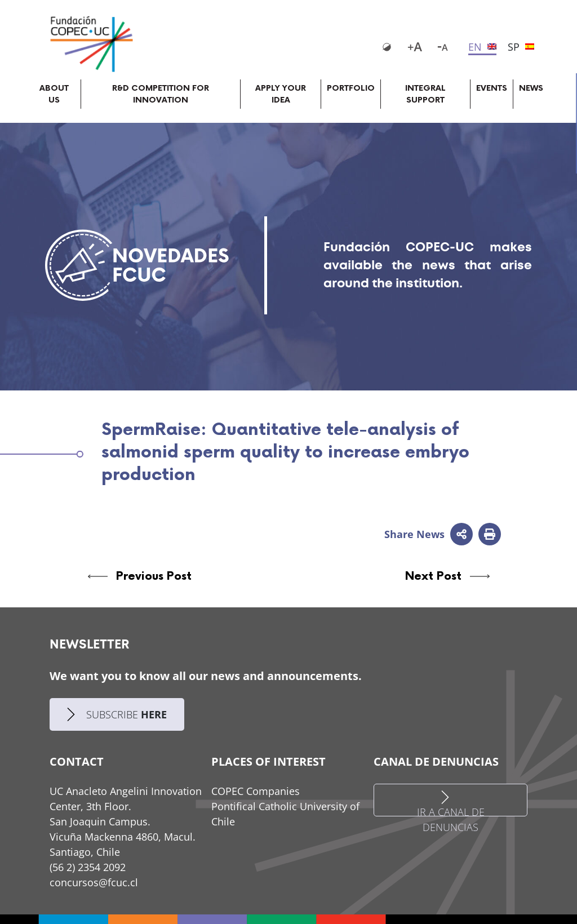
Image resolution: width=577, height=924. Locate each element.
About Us (54, 94)
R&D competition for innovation (161, 94)
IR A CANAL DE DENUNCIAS (451, 803)
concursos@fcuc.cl (94, 882)
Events (492, 88)
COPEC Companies (256, 791)
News (531, 88)
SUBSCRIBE (117, 715)
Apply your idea (281, 94)
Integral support (425, 94)
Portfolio (351, 88)
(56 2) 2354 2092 (88, 867)
